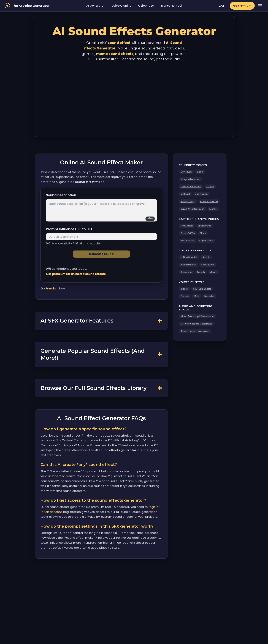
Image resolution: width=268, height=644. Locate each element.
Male (197, 296)
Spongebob (205, 226)
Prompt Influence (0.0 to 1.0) (69, 229)
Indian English (188, 265)
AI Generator (95, 6)
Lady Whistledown (191, 187)
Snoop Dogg (188, 201)
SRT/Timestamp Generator (196, 324)
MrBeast (185, 194)
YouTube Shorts (202, 289)
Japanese (186, 272)
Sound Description (61, 195)
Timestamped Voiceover (195, 331)
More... (213, 209)
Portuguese (208, 265)
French (201, 272)
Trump (210, 187)
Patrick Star (187, 241)
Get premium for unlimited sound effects (76, 274)
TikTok (184, 289)
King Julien (187, 226)
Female (185, 296)
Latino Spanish (189, 257)
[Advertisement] (134, 98)
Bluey (203, 233)
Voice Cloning (121, 6)
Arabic (206, 257)
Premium (52, 288)
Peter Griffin (188, 233)
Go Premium (242, 6)
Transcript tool (171, 6)
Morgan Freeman (190, 179)
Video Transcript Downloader (198, 316)
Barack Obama (209, 201)
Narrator (209, 296)
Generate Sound (101, 254)
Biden (200, 172)
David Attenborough (193, 209)
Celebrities (146, 6)
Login (222, 6)
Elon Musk (186, 172)
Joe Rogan (201, 194)
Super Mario (206, 241)
